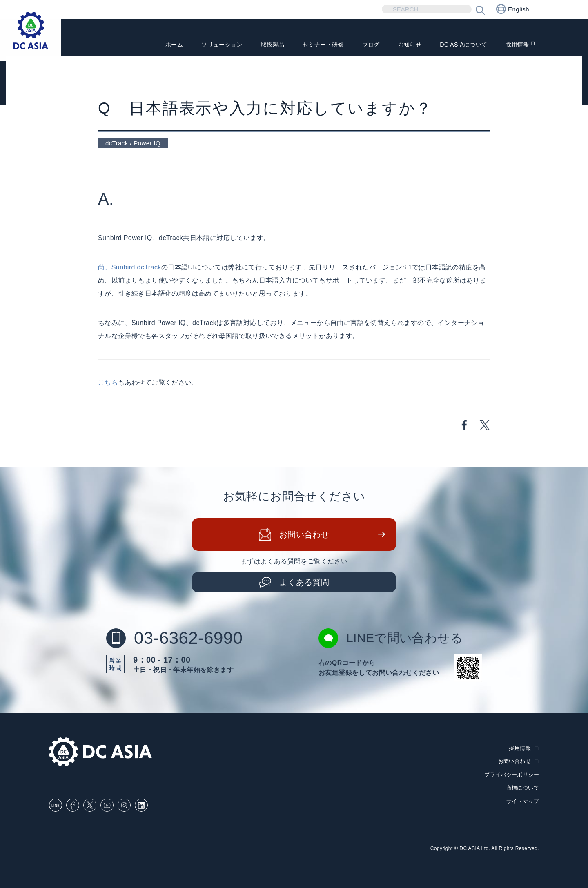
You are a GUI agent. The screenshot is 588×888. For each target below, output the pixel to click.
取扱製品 (250, 45)
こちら (108, 382)
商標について (523, 788)
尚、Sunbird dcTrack (130, 267)
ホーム (143, 45)
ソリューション (195, 45)
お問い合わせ (304, 534)
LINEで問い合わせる (391, 638)
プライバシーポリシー (512, 775)
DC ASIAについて (457, 45)
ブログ (357, 45)
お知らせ (399, 45)
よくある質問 (304, 582)
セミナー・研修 (305, 45)
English (513, 9)
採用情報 (516, 45)
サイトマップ (523, 801)
